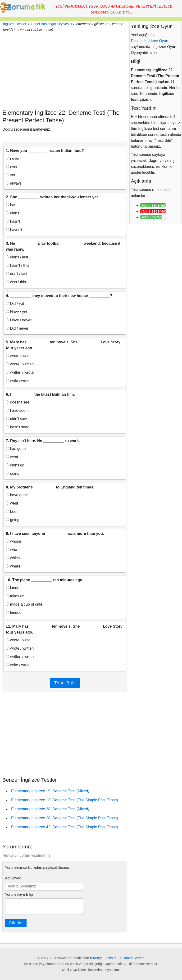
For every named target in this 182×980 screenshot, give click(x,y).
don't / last (17, 274)
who (11, 550)
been (12, 512)
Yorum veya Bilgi (19, 894)
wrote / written (20, 364)
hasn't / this (18, 265)
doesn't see (18, 402)
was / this (16, 282)
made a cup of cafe (24, 604)
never (13, 158)
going (13, 473)
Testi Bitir (65, 683)
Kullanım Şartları (132, 958)
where (13, 566)
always (14, 183)
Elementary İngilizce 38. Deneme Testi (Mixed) (50, 809)
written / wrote (20, 372)
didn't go (15, 465)
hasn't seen (18, 427)
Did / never (17, 328)
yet (11, 175)
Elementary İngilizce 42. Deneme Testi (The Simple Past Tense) (65, 827)
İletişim (111, 958)
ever (12, 167)
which (13, 558)
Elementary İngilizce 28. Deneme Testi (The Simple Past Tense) (65, 818)
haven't (14, 230)
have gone (17, 495)
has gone (16, 449)
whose (14, 541)
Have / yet (16, 312)
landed (14, 613)
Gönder (16, 923)
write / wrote (18, 381)
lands (13, 588)
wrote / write (18, 356)
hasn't (13, 221)
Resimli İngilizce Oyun (149, 41)
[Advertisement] (65, 71)
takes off (15, 596)
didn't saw (16, 419)
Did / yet (15, 304)
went (12, 457)
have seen (17, 410)
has (11, 205)
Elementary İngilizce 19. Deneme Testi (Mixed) (50, 791)
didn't (12, 213)
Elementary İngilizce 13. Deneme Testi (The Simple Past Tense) (65, 800)
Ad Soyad (13, 878)
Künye (98, 958)
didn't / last (17, 257)
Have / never (19, 320)
